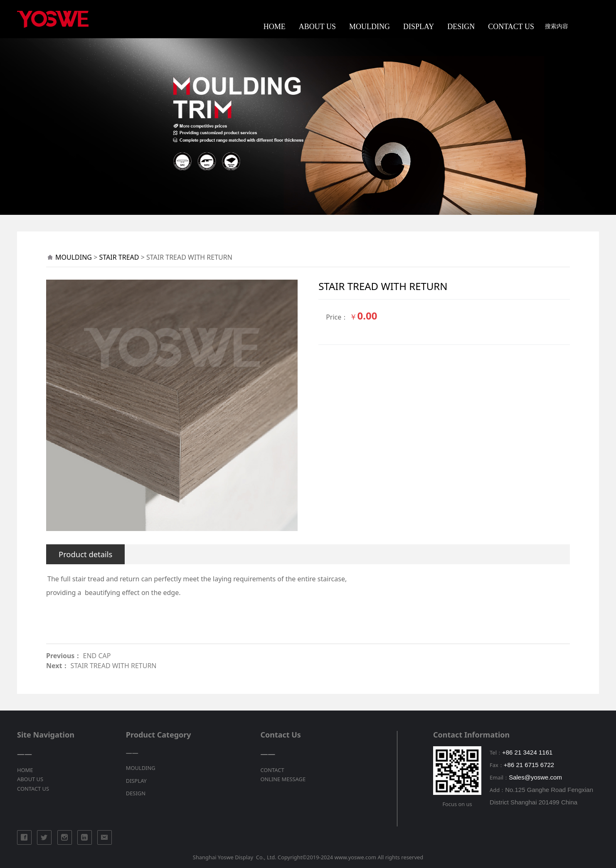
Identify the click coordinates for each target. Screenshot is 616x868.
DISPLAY (419, 27)
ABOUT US (317, 27)
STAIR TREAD (119, 257)
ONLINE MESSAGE (283, 779)
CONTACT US (511, 27)
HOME (275, 27)
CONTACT (272, 770)
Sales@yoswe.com (535, 777)
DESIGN (461, 27)
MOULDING (370, 27)
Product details (85, 554)
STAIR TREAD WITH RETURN (114, 666)
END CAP (97, 656)
